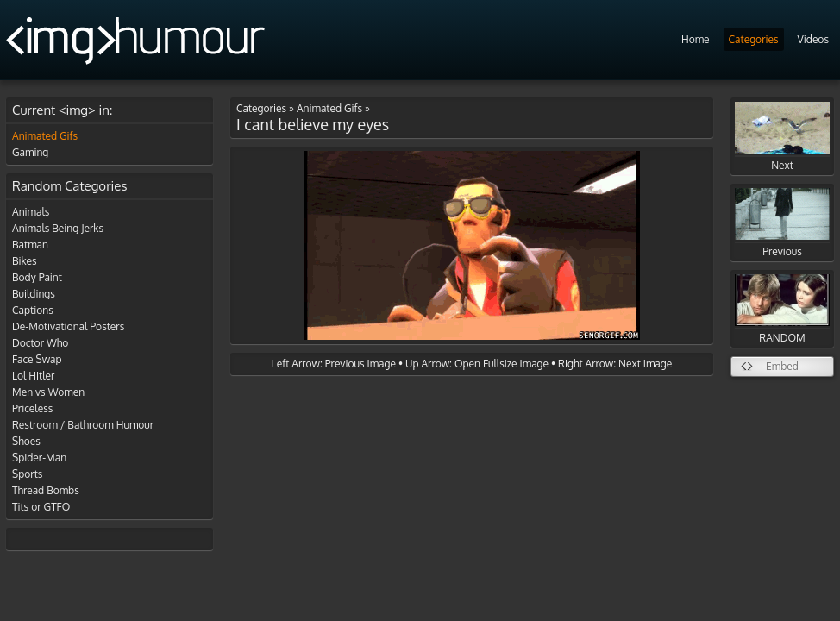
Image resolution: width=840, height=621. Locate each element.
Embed (782, 366)
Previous (782, 223)
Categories (754, 39)
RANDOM (782, 309)
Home (696, 39)
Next (782, 137)
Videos (813, 39)
